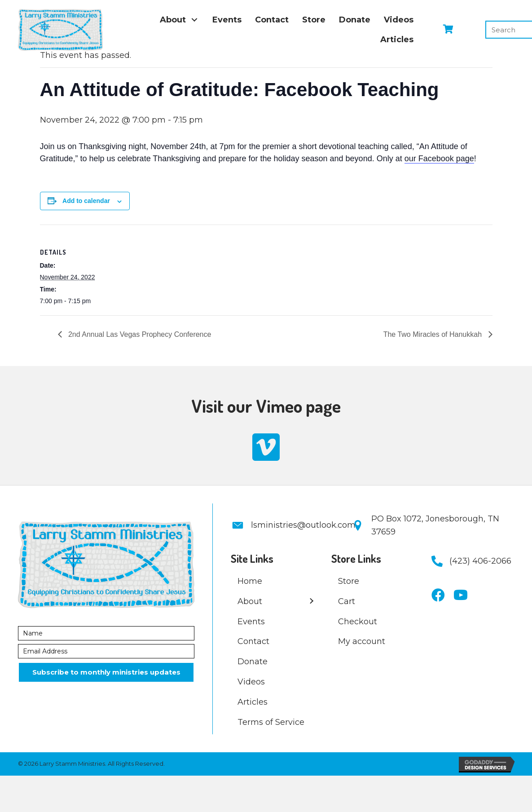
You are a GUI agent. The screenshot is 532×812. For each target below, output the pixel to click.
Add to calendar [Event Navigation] (86, 201)
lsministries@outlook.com (303, 525)
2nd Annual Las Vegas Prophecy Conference (139, 334)
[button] (195, 20)
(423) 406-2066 (480, 561)
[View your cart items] (448, 30)
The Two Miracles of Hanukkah (434, 334)
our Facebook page (439, 159)
